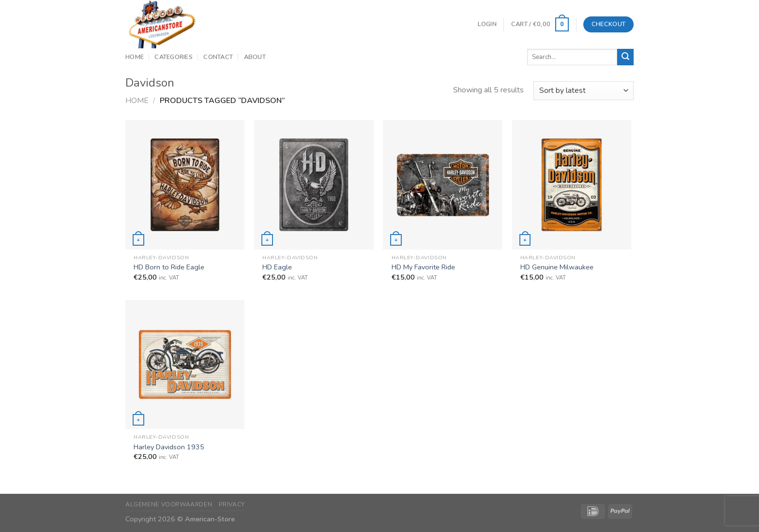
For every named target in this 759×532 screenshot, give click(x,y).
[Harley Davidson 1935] (185, 364)
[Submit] (625, 57)
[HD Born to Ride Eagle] (185, 185)
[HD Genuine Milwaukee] (572, 185)
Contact (218, 57)
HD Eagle (277, 267)
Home (135, 57)
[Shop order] (584, 91)
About (255, 57)
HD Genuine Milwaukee (557, 267)
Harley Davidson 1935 (169, 447)
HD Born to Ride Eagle (169, 267)
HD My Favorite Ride (423, 267)
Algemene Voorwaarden (169, 504)
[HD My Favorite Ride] (443, 185)
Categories (174, 57)
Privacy (232, 504)
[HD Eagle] (314, 185)
